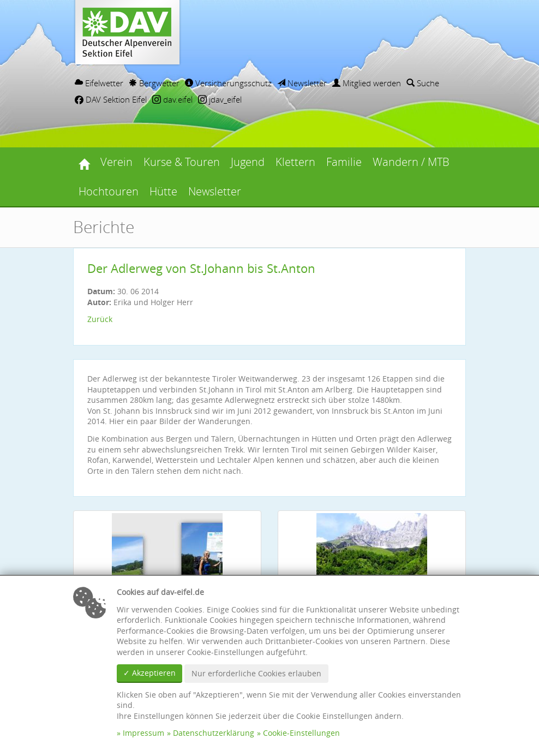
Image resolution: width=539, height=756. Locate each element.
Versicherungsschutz (228, 83)
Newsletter (302, 83)
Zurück (100, 319)
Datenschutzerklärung (214, 733)
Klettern (295, 162)
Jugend (248, 162)
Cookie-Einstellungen (301, 733)
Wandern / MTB (411, 162)
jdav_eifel (220, 99)
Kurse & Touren (182, 162)
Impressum (143, 733)
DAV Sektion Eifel (111, 99)
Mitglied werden (367, 83)
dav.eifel (172, 99)
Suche (423, 83)
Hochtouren (109, 191)
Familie (344, 162)
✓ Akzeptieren (149, 673)
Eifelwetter (99, 83)
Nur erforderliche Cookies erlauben (256, 673)
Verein (116, 162)
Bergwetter (154, 83)
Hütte (163, 191)
